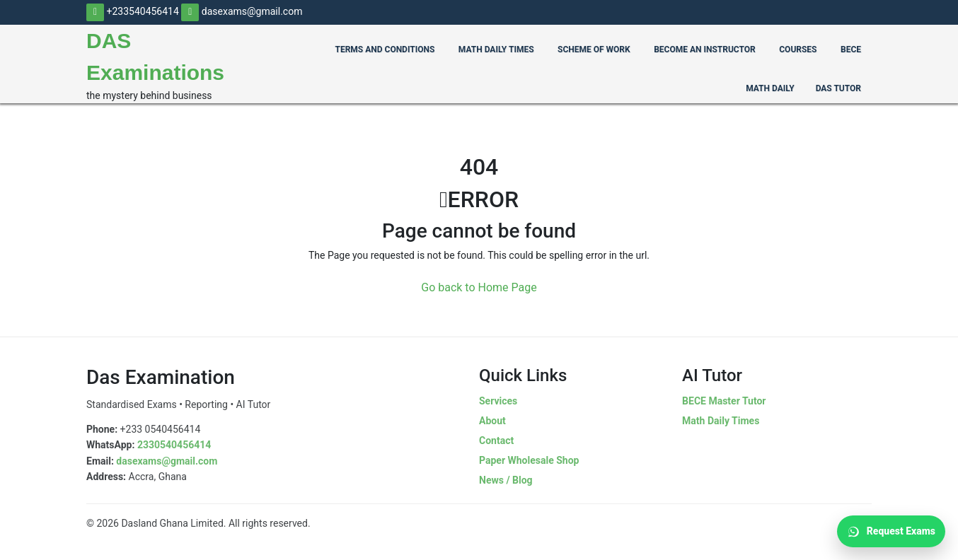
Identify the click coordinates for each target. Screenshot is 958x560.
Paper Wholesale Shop (529, 460)
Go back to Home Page (479, 287)
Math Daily (770, 88)
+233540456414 (133, 11)
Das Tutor (838, 88)
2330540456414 (174, 445)
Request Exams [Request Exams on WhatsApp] (891, 532)
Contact (496, 441)
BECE (851, 49)
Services (498, 401)
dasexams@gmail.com (242, 11)
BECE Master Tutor (724, 401)
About (492, 421)
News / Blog (506, 480)
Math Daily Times (721, 421)
